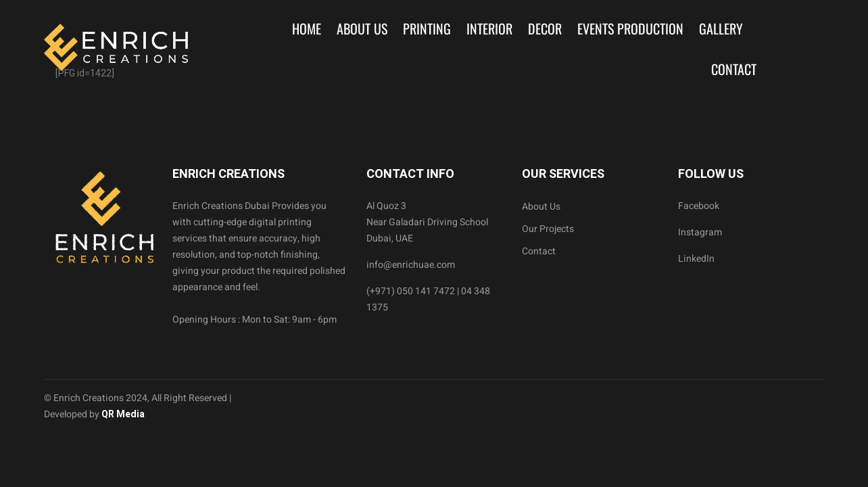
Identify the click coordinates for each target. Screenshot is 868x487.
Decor (545, 28)
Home (307, 28)
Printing (427, 28)
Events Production (630, 28)
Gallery (721, 28)
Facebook (699, 206)
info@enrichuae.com (411, 265)
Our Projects (548, 229)
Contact (734, 69)
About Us (362, 28)
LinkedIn (696, 259)
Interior (489, 28)
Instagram (700, 232)
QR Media (122, 414)
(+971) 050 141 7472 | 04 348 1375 (428, 299)
